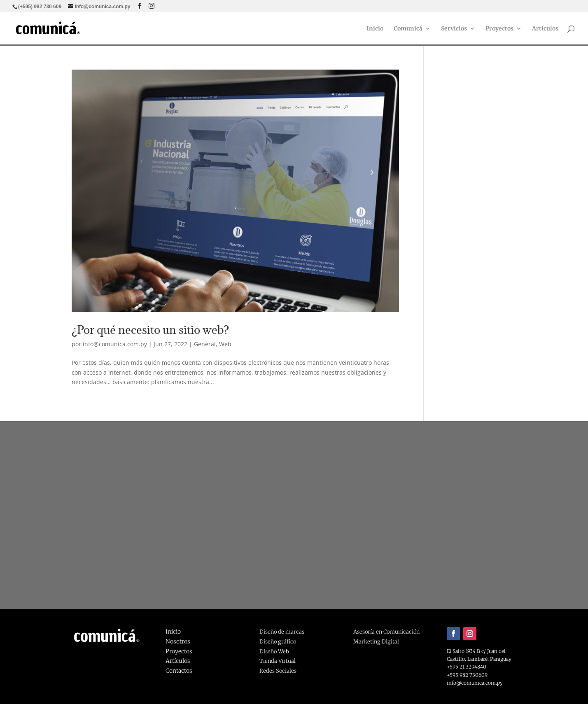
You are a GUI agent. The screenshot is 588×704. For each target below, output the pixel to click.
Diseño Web (274, 652)
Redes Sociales (278, 671)
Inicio (375, 29)
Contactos (179, 671)
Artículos (545, 29)
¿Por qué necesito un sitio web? (150, 330)
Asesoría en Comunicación (386, 632)
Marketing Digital (376, 642)
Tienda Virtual (278, 661)
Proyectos (499, 29)
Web (225, 344)
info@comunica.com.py (115, 344)
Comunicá (408, 29)
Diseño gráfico (278, 642)
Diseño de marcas (282, 632)
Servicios (454, 29)
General (205, 344)
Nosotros (178, 641)
